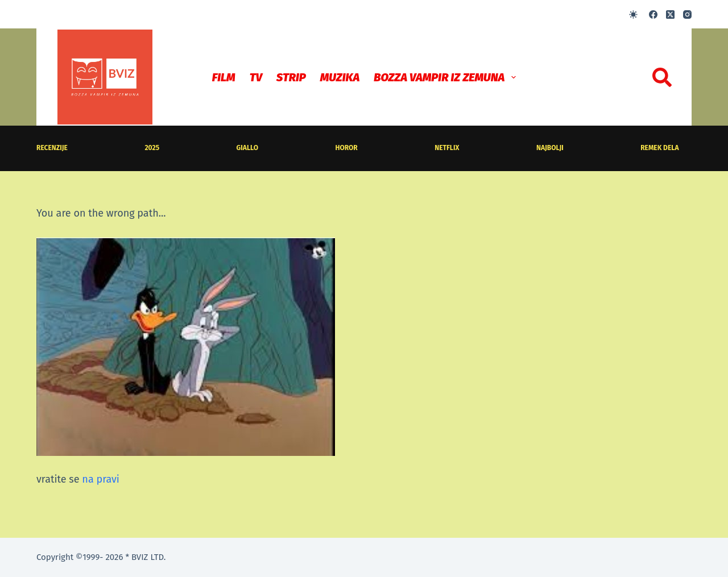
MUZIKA (340, 77)
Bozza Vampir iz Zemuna (447, 77)
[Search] (662, 77)
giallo (247, 148)
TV (256, 77)
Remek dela (659, 148)
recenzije (52, 148)
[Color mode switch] (633, 14)
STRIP (291, 77)
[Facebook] (653, 14)
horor (347, 148)
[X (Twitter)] (670, 14)
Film (224, 77)
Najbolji (550, 148)
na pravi (101, 479)
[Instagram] (687, 14)
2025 (152, 148)
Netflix (447, 148)
